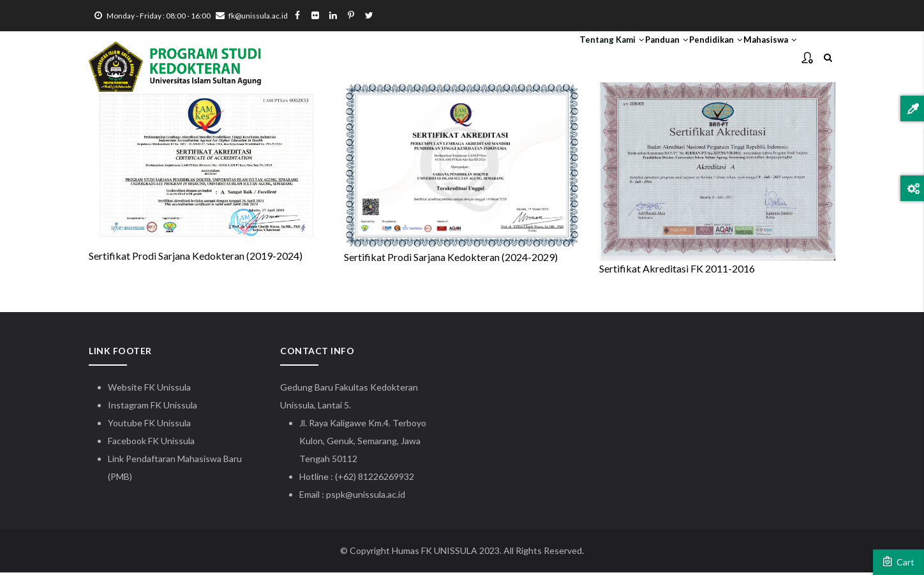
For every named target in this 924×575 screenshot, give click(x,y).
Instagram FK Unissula (153, 407)
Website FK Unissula (149, 390)
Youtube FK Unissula (150, 425)
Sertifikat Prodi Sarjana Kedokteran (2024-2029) (451, 259)
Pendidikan (686, 58)
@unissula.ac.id (375, 497)
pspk (336, 497)
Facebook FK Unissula (151, 443)
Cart (898, 562)
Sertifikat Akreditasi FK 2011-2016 (677, 271)
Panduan (616, 58)
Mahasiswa (760, 58)
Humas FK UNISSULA (435, 553)
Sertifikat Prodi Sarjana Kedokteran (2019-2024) (196, 259)
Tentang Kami (541, 58)
